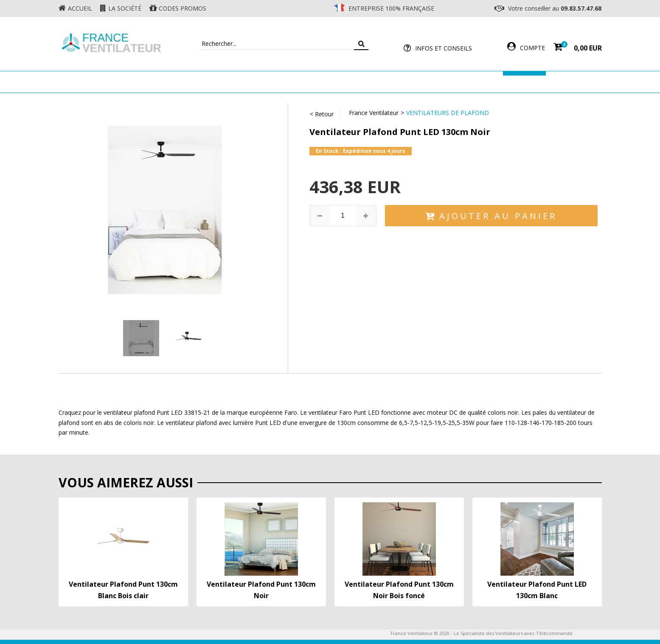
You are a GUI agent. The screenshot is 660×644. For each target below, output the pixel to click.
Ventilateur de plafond (161, 82)
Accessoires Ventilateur (456, 82)
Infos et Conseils (444, 48)
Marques (525, 82)
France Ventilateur (374, 113)
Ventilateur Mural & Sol (256, 82)
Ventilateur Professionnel (357, 82)
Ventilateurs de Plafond (448, 113)
